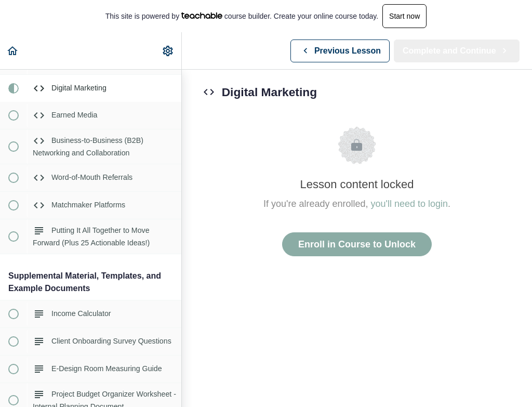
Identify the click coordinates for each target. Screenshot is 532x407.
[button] (13, 51)
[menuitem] (168, 51)
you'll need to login (410, 204)
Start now (404, 16)
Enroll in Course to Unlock (357, 244)
